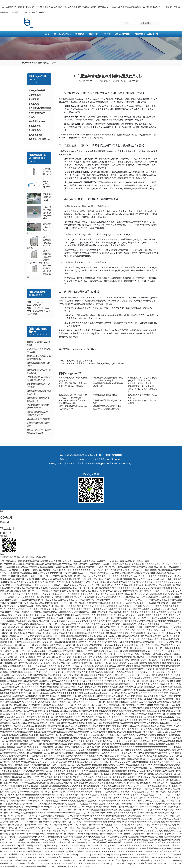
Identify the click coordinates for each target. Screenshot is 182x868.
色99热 (125, 585)
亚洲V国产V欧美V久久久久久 (18, 654)
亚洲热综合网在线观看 (143, 642)
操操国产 (107, 864)
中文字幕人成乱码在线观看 (97, 747)
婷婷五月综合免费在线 (57, 732)
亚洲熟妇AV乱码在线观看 (52, 705)
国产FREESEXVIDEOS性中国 (49, 693)
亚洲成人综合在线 (63, 660)
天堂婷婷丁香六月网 (40, 792)
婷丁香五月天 (42, 786)
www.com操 (133, 663)
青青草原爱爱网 (50, 612)
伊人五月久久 (87, 768)
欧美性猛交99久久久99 (10, 843)
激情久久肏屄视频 (40, 582)
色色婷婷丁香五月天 (85, 813)
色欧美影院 (56, 753)
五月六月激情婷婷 (125, 780)
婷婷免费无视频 (42, 630)
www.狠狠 (135, 654)
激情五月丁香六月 (102, 660)
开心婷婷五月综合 (57, 786)
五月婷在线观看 (80, 579)
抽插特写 (18, 786)
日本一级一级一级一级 (83, 588)
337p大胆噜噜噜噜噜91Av (136, 717)
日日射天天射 (55, 843)
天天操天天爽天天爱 (21, 651)
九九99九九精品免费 (57, 867)
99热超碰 (161, 603)
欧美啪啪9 (138, 633)
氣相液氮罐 (34, 99)
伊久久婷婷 (171, 603)
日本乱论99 (176, 846)
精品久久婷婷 (52, 720)
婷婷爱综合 (40, 636)
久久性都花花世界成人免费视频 (40, 840)
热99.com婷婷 (65, 657)
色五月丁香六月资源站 (66, 834)
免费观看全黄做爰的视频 (57, 804)
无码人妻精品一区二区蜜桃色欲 (75, 774)
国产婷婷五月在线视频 (167, 612)
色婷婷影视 (59, 864)
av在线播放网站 (164, 750)
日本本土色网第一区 (110, 798)
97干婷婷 (116, 624)
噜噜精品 (52, 858)
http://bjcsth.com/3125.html (84, 349)
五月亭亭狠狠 (148, 645)
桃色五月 (16, 771)
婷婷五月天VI (83, 582)
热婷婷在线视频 (93, 759)
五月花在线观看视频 (114, 774)
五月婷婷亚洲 (30, 867)
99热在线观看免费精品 (150, 753)
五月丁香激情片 (120, 777)
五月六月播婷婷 (122, 654)
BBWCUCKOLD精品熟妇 (71, 708)
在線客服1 (4, 522)
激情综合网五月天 (64, 783)
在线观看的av (22, 609)
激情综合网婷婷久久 (39, 699)
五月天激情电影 (95, 636)
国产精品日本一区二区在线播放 (141, 597)
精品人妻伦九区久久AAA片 (137, 594)
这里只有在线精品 (72, 768)
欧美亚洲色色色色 (51, 588)
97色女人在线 (72, 663)
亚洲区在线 (14, 735)
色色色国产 (60, 771)
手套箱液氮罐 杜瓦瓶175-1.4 (47, 171)
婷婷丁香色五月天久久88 (162, 738)
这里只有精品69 (94, 630)
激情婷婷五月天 (10, 768)
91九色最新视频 (28, 813)
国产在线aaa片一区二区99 (43, 771)
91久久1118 (77, 657)
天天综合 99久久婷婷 (156, 618)
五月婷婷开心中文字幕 (35, 657)
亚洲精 (20, 690)
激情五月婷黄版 (27, 804)
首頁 (47, 34)
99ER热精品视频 (121, 720)
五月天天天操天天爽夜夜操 (12, 774)
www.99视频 (72, 855)
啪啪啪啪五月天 (57, 573)
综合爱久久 (106, 801)
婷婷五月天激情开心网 (56, 855)
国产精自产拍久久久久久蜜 (91, 681)
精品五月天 (97, 765)
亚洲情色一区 (51, 747)
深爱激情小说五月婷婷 (21, 627)
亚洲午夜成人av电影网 (161, 654)
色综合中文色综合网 (78, 648)
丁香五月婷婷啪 (98, 726)
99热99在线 (14, 783)
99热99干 (50, 636)
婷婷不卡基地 (41, 579)
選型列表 (80, 34)
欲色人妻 (13, 828)
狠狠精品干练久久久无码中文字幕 (15, 864)
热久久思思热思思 (157, 708)
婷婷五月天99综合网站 (40, 741)
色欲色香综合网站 (114, 789)
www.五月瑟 (142, 768)
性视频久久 (51, 846)
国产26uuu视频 (36, 744)
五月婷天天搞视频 (128, 630)
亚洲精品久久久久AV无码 (14, 702)
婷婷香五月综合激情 (157, 843)
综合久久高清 (166, 852)
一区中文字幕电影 (78, 825)
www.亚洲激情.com (128, 804)
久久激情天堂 (47, 780)
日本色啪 (160, 789)
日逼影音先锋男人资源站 (16, 819)
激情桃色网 (71, 582)
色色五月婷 (162, 735)
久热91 (141, 852)
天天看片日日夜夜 (31, 660)
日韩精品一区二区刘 (12, 726)
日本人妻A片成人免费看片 (67, 606)
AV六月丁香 (79, 741)
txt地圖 (63, 455)
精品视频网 (169, 573)
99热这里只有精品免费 (23, 615)
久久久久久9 (45, 585)
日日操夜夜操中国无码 (102, 816)
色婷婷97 (123, 702)
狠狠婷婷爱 (136, 846)
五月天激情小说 (10, 657)
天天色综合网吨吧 (86, 705)
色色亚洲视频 (40, 732)
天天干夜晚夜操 (21, 744)
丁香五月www (48, 750)
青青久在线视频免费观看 (119, 684)
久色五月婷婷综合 (33, 750)
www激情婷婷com (133, 645)
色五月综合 (88, 708)
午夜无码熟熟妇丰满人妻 (132, 681)
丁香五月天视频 (58, 663)
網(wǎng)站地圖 (74, 455)
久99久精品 (110, 633)
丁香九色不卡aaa (133, 570)
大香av (27, 765)
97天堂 (44, 819)
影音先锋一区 (30, 690)
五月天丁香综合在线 (97, 579)
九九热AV (120, 765)
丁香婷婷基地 (26, 573)
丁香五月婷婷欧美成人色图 (43, 714)
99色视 (113, 780)
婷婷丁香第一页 (67, 816)
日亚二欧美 (57, 615)
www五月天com (25, 858)
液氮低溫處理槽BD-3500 (47, 184)
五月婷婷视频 (150, 657)
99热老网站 (78, 777)
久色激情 (117, 816)
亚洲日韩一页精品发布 (145, 627)
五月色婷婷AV (141, 714)
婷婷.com (109, 645)
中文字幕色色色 (101, 768)
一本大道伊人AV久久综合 (170, 720)
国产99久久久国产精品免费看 (100, 738)
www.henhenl (89, 678)
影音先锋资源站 (40, 675)
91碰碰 (113, 807)
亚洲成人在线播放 (36, 729)
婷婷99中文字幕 (12, 612)
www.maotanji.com (156, 579)
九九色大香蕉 (103, 597)
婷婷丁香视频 (11, 600)
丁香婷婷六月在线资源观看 (41, 567)
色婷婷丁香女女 (165, 576)
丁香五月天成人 (65, 702)
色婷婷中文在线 (90, 690)
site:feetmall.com (110, 636)
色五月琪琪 (104, 807)
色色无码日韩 (42, 843)
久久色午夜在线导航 (156, 699)
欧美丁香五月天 (69, 843)
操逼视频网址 (127, 798)
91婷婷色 (101, 804)
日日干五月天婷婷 (30, 594)
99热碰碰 (33, 663)
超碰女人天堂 (82, 672)
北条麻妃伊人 (121, 693)
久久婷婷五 (44, 681)
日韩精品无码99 (62, 597)
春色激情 (168, 621)
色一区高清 (45, 798)
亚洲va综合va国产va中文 (20, 756)
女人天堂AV (140, 618)
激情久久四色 (23, 753)
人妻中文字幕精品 (75, 822)
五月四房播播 (29, 720)
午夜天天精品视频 (46, 738)
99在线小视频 (113, 579)
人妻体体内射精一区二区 (63, 765)
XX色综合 (148, 621)
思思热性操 (169, 834)
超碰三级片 (48, 627)
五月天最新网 (128, 729)
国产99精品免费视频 (121, 567)
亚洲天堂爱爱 (6, 564)
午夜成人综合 (128, 816)
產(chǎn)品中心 (62, 34)
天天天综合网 (71, 705)
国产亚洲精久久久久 (161, 675)
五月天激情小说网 (26, 603)
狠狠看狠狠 (58, 768)
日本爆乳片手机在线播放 (11, 777)
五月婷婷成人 (9, 678)
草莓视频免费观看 (15, 807)
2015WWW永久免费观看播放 (25, 852)
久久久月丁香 (122, 669)
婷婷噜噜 (72, 762)
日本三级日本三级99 (97, 621)
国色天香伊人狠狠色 (29, 735)
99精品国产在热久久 (30, 762)
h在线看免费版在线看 (47, 702)
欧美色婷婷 (86, 765)
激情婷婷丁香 (54, 669)
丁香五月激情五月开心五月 (162, 858)
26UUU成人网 (120, 738)
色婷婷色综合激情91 (171, 606)
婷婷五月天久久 (55, 819)
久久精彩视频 (165, 663)
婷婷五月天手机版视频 (72, 690)
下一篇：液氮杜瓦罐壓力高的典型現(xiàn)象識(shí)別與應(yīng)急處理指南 (91, 364)
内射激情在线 (174, 735)
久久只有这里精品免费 (55, 729)
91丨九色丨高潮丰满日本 (65, 795)
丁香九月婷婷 (61, 723)
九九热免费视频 (124, 672)
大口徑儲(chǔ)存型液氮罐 (40, 108)
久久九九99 (116, 660)
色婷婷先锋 (97, 810)
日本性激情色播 (54, 831)
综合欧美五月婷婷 (101, 735)
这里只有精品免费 (140, 762)
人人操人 (166, 732)
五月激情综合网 (36, 684)
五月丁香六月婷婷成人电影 (89, 861)
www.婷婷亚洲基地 (121, 825)
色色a (85, 699)
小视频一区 (128, 789)
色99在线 (88, 783)
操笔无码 (90, 600)
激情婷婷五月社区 (111, 810)
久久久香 (164, 609)
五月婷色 (4, 636)
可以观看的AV (20, 729)
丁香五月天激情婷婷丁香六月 (20, 606)
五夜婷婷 (165, 588)
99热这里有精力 (117, 594)
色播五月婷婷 (174, 657)
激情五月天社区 (169, 690)
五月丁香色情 (19, 759)
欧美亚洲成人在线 (23, 834)
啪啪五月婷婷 (85, 864)
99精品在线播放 (107, 750)
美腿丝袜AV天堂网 (43, 615)
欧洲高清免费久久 (156, 624)
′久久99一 (7, 852)
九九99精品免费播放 (58, 576)
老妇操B (118, 612)
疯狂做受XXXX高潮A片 (29, 768)
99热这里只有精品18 (99, 582)
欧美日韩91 (92, 603)
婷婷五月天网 (88, 567)
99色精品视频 (94, 564)
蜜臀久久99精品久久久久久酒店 (152, 801)
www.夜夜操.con (132, 678)
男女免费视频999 (150, 720)
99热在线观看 (9, 567)
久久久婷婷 (60, 750)
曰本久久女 (143, 600)
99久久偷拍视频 (163, 597)
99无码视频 (18, 765)
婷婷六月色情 (173, 630)
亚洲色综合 (115, 759)
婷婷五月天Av (13, 846)
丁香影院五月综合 (122, 564)
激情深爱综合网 (99, 666)
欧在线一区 (102, 828)
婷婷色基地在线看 (147, 792)
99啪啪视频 (102, 684)
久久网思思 (127, 603)
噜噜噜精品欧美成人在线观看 (91, 633)
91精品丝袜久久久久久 (103, 720)
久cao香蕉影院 (128, 840)
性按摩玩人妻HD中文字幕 (16, 663)
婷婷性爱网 (116, 603)
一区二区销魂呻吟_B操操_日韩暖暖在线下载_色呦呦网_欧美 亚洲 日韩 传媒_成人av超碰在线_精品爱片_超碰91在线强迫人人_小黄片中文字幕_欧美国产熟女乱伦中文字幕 (75, 561)
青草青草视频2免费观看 (110, 843)
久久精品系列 (150, 702)
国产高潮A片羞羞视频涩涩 (163, 741)
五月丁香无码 (154, 822)
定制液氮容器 (35, 130)
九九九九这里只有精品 (82, 618)
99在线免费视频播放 (147, 582)
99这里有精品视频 (58, 822)
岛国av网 (107, 717)
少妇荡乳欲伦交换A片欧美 (48, 816)
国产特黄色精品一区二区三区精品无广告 (161, 633)
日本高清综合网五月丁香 (88, 843)
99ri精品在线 (57, 585)
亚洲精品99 (49, 807)
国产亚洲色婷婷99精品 (73, 735)
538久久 (86, 867)
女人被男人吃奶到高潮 (114, 570)
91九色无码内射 (84, 795)
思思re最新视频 (14, 594)
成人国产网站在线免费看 (62, 717)
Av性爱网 (110, 732)
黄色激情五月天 (44, 774)
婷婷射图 (56, 774)
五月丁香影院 (111, 771)
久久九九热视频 (97, 675)
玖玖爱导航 (156, 798)
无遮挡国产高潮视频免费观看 (41, 639)
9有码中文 (138, 687)
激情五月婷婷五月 (63, 807)
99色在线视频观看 (165, 687)
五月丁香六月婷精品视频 (137, 708)
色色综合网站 (109, 765)
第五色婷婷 (122, 726)
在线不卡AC (170, 705)
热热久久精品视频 (57, 756)
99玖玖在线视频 (144, 774)
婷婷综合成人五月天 (157, 759)
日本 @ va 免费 (50, 789)
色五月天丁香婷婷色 (50, 828)
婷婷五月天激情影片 (158, 672)
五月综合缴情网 (126, 705)
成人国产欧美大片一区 (154, 564)
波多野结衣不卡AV (31, 777)
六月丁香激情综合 (66, 600)
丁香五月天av (131, 600)
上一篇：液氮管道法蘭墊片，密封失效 (76, 361)
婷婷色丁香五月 (76, 804)
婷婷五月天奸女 (76, 714)
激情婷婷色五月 (144, 855)
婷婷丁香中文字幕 (29, 717)
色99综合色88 (72, 864)
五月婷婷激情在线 (135, 837)
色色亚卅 (165, 822)
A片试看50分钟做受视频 (35, 666)
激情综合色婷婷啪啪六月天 (80, 732)
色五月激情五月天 (141, 798)
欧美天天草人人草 (134, 621)
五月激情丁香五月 (112, 681)
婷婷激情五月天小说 (93, 729)
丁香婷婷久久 (132, 852)
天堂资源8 (25, 612)
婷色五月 (171, 759)
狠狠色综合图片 (126, 687)
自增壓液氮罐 (35, 95)
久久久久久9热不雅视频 (150, 588)
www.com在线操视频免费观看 (33, 783)
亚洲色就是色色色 (113, 585)
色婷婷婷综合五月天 (137, 756)
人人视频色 (132, 582)
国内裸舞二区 (150, 687)
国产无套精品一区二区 (40, 753)
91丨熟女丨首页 (97, 774)
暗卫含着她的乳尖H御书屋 (125, 813)
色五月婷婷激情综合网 (54, 672)
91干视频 (102, 690)
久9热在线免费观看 (118, 582)
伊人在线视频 (162, 627)
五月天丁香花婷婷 (54, 678)
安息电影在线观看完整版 (105, 819)
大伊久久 (28, 747)
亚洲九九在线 (164, 660)
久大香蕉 (145, 570)
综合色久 (7, 696)
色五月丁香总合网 (53, 564)
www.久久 (26, 771)
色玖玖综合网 (15, 798)
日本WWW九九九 (87, 771)
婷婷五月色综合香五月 (41, 765)
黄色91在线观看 (135, 573)
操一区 (25, 798)
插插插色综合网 (157, 570)
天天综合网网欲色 (102, 708)
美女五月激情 (32, 645)
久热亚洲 (97, 618)
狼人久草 (75, 681)
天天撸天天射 (169, 591)
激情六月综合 (121, 573)
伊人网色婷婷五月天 (45, 597)
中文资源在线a (137, 834)
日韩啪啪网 (34, 798)
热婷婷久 (115, 753)
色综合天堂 (152, 756)
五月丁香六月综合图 (35, 564)
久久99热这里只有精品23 (161, 804)
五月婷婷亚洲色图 (130, 690)
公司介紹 (107, 34)
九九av (90, 660)
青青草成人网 (135, 720)
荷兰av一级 (21, 711)
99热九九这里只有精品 (92, 717)
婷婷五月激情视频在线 (13, 666)
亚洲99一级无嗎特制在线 (147, 696)
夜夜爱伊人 (8, 729)
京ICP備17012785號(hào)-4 (121, 464)
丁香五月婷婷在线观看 (153, 573)
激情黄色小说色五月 (112, 729)
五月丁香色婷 (89, 657)
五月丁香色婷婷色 (170, 807)
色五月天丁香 (107, 612)
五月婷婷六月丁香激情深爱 (37, 696)
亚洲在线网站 (39, 846)
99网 (136, 576)
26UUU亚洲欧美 (140, 864)
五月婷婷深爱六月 (63, 840)
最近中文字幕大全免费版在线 (85, 807)
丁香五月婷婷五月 (95, 825)
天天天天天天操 (108, 852)
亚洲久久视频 (112, 804)
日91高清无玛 (137, 825)
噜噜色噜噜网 (73, 771)
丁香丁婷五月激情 (34, 588)
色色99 (100, 573)
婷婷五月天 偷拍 (22, 831)
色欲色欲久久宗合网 (102, 711)
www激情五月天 (129, 855)
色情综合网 (72, 852)
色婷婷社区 (127, 606)
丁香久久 (88, 735)
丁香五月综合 (19, 645)
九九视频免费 (154, 729)
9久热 (52, 606)
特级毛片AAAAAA (152, 825)
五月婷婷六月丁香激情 (97, 858)
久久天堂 (28, 618)
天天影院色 (67, 564)
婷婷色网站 (153, 663)
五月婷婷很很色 (160, 810)
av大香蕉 (155, 684)
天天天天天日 (84, 855)
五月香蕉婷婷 (104, 603)
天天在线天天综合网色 (123, 576)
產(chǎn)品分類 (37, 76)
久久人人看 (152, 711)
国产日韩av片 (175, 771)
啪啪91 (22, 840)
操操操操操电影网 (137, 651)
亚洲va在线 (29, 636)
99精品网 (70, 729)
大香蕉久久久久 (28, 597)
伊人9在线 (53, 675)
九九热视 (30, 759)
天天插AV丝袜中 (105, 642)
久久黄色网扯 (114, 786)
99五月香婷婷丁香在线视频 (37, 822)
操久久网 (133, 666)
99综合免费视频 (135, 693)
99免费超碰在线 (61, 567)
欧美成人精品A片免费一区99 (85, 780)
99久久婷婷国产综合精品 (110, 648)
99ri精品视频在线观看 (49, 687)
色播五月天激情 (166, 696)
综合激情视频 (97, 840)
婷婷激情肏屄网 (149, 846)
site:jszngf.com (163, 816)
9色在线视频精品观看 (86, 828)
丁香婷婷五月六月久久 (153, 828)
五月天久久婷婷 (32, 687)
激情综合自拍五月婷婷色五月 (106, 609)
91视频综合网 (69, 849)
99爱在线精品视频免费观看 (169, 702)
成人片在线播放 (159, 861)
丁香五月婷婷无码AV (154, 834)
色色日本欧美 (156, 594)
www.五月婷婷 (11, 840)
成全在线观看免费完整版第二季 (155, 636)
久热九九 (13, 624)
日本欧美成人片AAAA (129, 753)
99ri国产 (11, 837)
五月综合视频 (104, 627)
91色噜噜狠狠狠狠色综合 (11, 660)
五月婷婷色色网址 (140, 672)
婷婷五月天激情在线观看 (157, 615)
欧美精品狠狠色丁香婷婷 (95, 834)
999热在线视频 (152, 852)
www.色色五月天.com (21, 582)
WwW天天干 (110, 639)
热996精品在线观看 (76, 723)
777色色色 (147, 693)
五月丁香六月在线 (142, 705)
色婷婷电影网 (66, 588)
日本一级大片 (160, 567)
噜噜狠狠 (51, 834)
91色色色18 (98, 792)
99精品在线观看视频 (126, 807)
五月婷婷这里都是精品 (69, 720)
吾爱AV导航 (34, 828)
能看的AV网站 (117, 849)
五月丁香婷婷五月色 (63, 777)
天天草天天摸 (74, 744)
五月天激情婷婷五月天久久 (126, 588)
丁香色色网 (70, 672)
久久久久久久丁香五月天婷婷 (143, 750)
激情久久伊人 (87, 594)
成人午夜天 (154, 771)
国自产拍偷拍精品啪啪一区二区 (167, 774)
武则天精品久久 (85, 696)
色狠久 (113, 735)
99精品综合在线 (79, 660)
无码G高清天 (90, 597)
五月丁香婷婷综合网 (74, 573)
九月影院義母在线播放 (91, 744)
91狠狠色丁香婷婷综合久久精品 (145, 609)
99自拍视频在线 (107, 756)
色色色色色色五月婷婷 (13, 618)
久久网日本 (32, 702)
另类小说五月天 (80, 564)
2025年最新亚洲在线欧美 (62, 741)
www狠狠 (143, 831)
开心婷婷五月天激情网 (73, 645)
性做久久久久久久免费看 (76, 621)
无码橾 (79, 678)
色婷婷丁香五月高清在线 (65, 627)
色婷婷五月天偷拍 (145, 630)
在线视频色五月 (75, 867)
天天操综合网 (18, 696)
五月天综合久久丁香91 (113, 741)
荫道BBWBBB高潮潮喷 (151, 765)
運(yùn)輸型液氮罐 (37, 113)
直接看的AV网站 (135, 777)
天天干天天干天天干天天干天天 (61, 813)
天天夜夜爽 (42, 669)
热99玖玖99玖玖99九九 (87, 627)
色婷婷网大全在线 (101, 714)
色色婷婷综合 (60, 852)
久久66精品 (165, 723)
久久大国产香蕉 (100, 783)
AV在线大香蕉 (17, 750)
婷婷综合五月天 (162, 651)
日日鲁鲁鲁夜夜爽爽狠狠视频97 (154, 678)
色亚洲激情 (12, 858)
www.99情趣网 (54, 579)
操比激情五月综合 (171, 840)
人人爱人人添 (9, 711)
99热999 (67, 699)
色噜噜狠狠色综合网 (112, 822)
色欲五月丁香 (69, 609)
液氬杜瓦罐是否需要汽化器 (105, 395)
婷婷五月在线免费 (110, 687)
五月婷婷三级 (92, 669)
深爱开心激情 (69, 678)
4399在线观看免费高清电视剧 (157, 681)
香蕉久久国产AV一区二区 (50, 735)
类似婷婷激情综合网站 (13, 867)
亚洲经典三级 (55, 591)
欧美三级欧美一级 (83, 816)
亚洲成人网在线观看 (131, 660)
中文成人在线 (97, 570)
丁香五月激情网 (18, 588)
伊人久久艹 (119, 678)
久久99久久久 (139, 786)
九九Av (116, 864)
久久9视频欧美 (18, 795)
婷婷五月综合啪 (169, 798)
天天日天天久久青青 (103, 606)
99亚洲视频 (122, 819)
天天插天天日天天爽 (93, 822)
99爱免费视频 (173, 567)
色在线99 (146, 606)
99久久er (139, 810)
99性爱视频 (32, 711)
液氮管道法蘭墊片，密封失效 (141, 383)
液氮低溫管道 (35, 126)
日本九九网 (109, 573)
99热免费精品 (56, 645)
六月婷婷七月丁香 (37, 609)
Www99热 (39, 603)
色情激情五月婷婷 (147, 612)
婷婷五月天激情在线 (25, 579)
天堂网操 (79, 729)
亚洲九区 (7, 651)
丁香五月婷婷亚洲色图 (65, 639)
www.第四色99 (13, 762)
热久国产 (57, 837)
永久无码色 (80, 600)
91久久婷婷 (45, 762)
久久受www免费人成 (18, 639)
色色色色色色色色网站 (73, 693)
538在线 (11, 831)
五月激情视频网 (114, 690)
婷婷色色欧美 (127, 828)
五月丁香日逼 (124, 834)
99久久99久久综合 (84, 792)
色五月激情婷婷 (93, 624)
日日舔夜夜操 (6, 642)
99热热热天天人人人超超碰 (71, 801)
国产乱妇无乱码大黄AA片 (80, 711)
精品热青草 (165, 684)
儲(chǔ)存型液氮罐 (37, 91)
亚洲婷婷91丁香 (151, 669)
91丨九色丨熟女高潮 (104, 678)
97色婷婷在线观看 (61, 825)
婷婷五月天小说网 (93, 687)
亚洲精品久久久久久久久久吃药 (27, 642)
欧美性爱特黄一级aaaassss (79, 576)
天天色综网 (94, 753)
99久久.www (97, 864)
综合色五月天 (45, 621)
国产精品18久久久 (118, 597)
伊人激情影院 (71, 633)
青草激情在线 (68, 591)
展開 (2, 554)
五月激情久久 (8, 585)
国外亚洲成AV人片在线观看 (167, 639)
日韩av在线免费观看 (90, 786)
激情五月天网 (128, 822)
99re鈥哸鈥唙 (6, 771)
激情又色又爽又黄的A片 (113, 861)
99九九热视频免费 (11, 804)
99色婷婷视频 (157, 705)
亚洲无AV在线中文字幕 (144, 789)
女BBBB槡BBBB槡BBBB (85, 684)
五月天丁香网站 (56, 699)
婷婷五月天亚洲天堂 (63, 780)
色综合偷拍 (31, 669)
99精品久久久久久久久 (114, 600)
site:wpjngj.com (168, 753)
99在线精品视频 (133, 765)
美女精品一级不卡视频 (81, 666)
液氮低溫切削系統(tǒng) (47, 197)
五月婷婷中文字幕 (81, 837)
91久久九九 (23, 828)
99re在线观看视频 (8, 609)
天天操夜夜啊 (9, 621)
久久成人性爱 (29, 786)
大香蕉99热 (75, 819)
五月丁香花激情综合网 (159, 600)
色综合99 (109, 651)
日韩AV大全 (78, 783)
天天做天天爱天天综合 (55, 624)
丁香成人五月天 (101, 846)
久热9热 (77, 717)
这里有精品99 (39, 618)
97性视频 (139, 840)
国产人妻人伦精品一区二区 (72, 687)
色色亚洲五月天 (86, 831)
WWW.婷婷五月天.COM (22, 675)
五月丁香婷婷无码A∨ (125, 618)
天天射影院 (107, 744)
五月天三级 (67, 837)
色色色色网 (160, 768)
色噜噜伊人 (91, 723)
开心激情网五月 (131, 741)
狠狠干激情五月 (52, 603)
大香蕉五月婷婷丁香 (80, 612)
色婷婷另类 (67, 579)
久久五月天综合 (56, 861)
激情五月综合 (52, 657)
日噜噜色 (123, 663)
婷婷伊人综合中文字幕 (114, 792)
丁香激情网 (138, 603)
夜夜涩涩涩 (158, 693)
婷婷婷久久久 (171, 624)
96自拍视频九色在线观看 (27, 621)
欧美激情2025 (97, 639)
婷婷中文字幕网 (38, 678)
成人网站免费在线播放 (23, 732)
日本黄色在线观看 (154, 786)
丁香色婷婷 (145, 654)
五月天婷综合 (143, 804)
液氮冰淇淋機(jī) (36, 135)
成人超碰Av (138, 657)
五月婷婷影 (12, 603)
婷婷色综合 (54, 708)
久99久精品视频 (96, 672)
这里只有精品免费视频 (73, 651)
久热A (173, 855)
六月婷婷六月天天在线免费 (166, 642)
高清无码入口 (121, 732)
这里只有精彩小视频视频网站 (71, 747)
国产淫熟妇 (175, 822)
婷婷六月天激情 (12, 792)
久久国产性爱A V (129, 801)
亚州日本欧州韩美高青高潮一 (92, 663)
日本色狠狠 (158, 621)
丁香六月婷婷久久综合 (25, 837)
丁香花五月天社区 (68, 828)
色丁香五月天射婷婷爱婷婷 (142, 795)
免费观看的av (11, 789)
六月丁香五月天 (40, 858)
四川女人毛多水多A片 (108, 702)
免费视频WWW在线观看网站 (134, 624)
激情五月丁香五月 (40, 756)
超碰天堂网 (77, 699)
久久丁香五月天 (58, 798)
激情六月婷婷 (19, 564)
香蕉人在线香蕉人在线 (165, 645)
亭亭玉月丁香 (163, 714)
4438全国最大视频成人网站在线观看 (71, 636)
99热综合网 (55, 570)
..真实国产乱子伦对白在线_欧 (49, 849)
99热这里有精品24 (56, 726)
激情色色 (88, 714)
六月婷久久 (57, 651)
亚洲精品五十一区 (22, 714)
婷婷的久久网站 (163, 795)
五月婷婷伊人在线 (92, 801)
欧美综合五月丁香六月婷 (88, 762)
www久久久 (40, 804)
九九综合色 (157, 606)
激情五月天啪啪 (23, 678)
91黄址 (97, 594)
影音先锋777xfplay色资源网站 (122, 768)
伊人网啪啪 (129, 861)
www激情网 (106, 624)
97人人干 (120, 852)
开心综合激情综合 (49, 600)
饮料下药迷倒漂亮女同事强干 (134, 759)
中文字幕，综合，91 (137, 699)
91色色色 (108, 825)
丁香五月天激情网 (131, 612)
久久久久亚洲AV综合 (33, 672)
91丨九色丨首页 (107, 762)
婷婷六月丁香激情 (41, 573)
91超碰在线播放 (50, 648)
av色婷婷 (131, 696)
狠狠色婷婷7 (36, 789)
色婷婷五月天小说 (101, 849)
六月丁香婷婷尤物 (11, 780)
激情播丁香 (47, 642)
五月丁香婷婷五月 (84, 849)
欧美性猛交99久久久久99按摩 (35, 591)
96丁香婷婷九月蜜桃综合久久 (31, 624)
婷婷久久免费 (136, 744)
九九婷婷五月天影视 (81, 840)
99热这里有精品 (139, 711)
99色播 (21, 657)
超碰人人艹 (148, 777)
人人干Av (39, 759)
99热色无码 (69, 585)
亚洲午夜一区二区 (34, 648)
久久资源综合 (36, 612)
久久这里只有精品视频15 (29, 600)
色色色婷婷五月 (97, 837)
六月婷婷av (44, 645)
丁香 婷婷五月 (148, 732)
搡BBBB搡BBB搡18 (104, 813)
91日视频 (37, 633)
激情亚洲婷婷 (112, 663)
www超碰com (28, 726)
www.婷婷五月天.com (75, 624)
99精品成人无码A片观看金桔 (63, 792)
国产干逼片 (25, 792)
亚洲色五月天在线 (78, 738)
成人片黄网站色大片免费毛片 (133, 723)
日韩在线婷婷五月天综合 (26, 861)
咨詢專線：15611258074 (146, 34)
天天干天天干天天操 (16, 669)
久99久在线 (8, 744)
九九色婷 (115, 630)
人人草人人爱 (81, 585)
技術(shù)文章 (50, 63)
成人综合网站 (99, 732)
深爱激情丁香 (130, 774)
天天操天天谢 (42, 576)
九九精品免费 (160, 630)
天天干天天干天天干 (81, 570)
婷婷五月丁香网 (47, 723)
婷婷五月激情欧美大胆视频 (23, 576)
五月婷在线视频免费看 (139, 858)
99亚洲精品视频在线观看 (129, 636)
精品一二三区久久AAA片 (138, 738)
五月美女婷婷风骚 (20, 708)
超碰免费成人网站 (167, 831)
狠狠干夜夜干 (92, 702)
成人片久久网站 (73, 786)
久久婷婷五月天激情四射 (128, 639)
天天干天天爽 (66, 603)
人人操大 (110, 654)
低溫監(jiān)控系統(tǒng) (39, 139)
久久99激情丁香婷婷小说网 (17, 699)
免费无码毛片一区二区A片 (89, 798)
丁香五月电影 (6, 705)
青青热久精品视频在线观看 (73, 669)
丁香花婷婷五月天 (105, 615)
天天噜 (112, 846)
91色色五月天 (93, 756)
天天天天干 (28, 630)
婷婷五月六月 (114, 828)
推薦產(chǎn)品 (37, 155)
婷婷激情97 (123, 771)
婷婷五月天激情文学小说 (119, 783)
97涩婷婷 (33, 708)
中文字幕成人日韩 (44, 837)
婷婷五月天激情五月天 (158, 864)
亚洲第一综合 (34, 819)
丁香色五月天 (62, 714)
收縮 (2, 511)
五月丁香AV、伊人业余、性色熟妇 (129, 615)
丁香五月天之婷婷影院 (160, 762)
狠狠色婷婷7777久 (69, 696)
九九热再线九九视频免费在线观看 (34, 570)
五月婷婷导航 (153, 723)
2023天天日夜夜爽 (108, 699)
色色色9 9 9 (43, 708)
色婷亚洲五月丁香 (27, 693)
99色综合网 (122, 699)
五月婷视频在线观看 (9, 849)
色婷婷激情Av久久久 (126, 735)
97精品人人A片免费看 (60, 681)
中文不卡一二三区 (119, 627)
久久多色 (148, 810)
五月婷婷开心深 (118, 708)
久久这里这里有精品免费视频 (166, 819)
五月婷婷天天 (74, 594)
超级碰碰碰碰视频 (128, 579)
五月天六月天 (144, 813)
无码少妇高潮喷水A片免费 (27, 585)
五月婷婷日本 (135, 585)
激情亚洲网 (43, 861)
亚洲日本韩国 (67, 630)
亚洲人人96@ (126, 864)
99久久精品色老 (92, 750)
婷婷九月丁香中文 (107, 669)
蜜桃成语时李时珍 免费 (43, 654)
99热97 (151, 768)
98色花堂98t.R (107, 564)
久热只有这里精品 (121, 744)
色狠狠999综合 (102, 657)
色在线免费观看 (166, 666)
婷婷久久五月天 (18, 648)
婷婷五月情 (43, 711)
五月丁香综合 (99, 654)
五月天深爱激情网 (83, 591)
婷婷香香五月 (134, 732)
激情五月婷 (104, 780)
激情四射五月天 (20, 705)
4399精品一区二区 (103, 567)
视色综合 (99, 705)
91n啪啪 (104, 786)
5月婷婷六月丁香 (38, 831)
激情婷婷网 (135, 675)
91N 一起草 (164, 648)
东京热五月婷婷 (161, 777)
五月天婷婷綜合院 (82, 726)
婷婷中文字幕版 (99, 795)
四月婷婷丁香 (86, 720)
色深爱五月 (8, 684)
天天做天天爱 (149, 744)
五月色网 (105, 594)
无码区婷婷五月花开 (153, 837)
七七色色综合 (110, 672)
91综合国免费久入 (150, 585)
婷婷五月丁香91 (28, 843)
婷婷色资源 (146, 675)
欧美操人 (51, 783)
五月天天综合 (134, 726)
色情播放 (128, 642)
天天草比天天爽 (83, 639)
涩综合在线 (87, 654)
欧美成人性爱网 (86, 606)
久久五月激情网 (121, 651)
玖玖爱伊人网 (9, 579)
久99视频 (99, 600)
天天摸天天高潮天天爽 (41, 651)
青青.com (117, 606)
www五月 (150, 651)
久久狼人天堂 (170, 828)
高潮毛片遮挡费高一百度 (153, 849)
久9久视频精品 (79, 603)
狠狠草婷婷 (53, 801)
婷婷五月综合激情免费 (118, 858)
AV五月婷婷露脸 (111, 705)
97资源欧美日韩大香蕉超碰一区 (98, 777)
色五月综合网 (137, 564)
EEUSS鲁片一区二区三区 (119, 795)
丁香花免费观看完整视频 (108, 723)
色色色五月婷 (79, 630)
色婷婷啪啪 (54, 630)
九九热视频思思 (123, 846)
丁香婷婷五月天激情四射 (142, 567)
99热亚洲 (116, 801)
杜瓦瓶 (32, 117)
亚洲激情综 (163, 756)
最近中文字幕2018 (97, 789)
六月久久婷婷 (65, 618)
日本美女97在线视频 (9, 570)
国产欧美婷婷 (79, 702)
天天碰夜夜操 (13, 573)
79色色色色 (115, 855)
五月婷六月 (41, 813)
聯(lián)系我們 (123, 34)
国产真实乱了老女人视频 (53, 633)
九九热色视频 (164, 711)
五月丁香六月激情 (94, 741)
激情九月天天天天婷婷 (76, 756)
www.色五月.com (12, 717)
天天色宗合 (66, 570)
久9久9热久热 (164, 846)
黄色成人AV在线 (16, 687)
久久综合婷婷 (150, 603)
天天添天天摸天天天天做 (26, 738)
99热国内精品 (46, 777)
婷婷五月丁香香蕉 (15, 747)
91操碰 (80, 834)
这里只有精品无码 (54, 609)
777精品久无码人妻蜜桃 (116, 837)
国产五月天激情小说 (117, 696)
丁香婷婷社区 (118, 717)
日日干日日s (30, 774)
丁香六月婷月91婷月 (62, 642)
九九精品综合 (108, 618)
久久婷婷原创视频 (153, 807)
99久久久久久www (123, 762)
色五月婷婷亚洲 (100, 696)
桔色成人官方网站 (171, 594)
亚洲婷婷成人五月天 (165, 744)
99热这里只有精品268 (33, 807)
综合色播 (152, 714)
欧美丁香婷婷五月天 (66, 858)
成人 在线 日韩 (142, 771)
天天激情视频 (23, 741)
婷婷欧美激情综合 (149, 660)
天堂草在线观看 (41, 606)
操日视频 (106, 630)
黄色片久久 (112, 834)
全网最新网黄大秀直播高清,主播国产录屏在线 (65, 759)
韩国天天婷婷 (141, 822)
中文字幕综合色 (46, 852)
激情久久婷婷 (41, 726)
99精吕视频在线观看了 (94, 645)
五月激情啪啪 (44, 717)
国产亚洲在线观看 (13, 591)
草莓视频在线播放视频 (148, 666)
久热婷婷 (100, 771)
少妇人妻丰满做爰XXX (159, 783)
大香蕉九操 (32, 810)
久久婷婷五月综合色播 (146, 735)
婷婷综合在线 (52, 618)
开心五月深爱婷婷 (70, 831)
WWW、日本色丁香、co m (117, 675)
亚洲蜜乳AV (115, 714)
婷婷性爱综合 (22, 567)
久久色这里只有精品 (161, 855)
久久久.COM (39, 747)
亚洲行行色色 (64, 612)
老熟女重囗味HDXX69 (144, 780)
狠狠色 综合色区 (173, 768)
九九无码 (62, 675)
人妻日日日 (12, 681)
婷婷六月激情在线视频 (13, 672)
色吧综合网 (162, 657)
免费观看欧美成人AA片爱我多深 (108, 831)
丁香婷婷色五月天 (17, 801)
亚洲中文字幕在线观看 (94, 651)
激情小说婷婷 (26, 846)
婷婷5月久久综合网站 (121, 711)
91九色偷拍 (59, 654)
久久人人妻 (119, 645)
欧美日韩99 (79, 846)
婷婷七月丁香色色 (73, 654)
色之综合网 (71, 798)
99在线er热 (8, 714)
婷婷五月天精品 (47, 660)
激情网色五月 (87, 819)
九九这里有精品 (136, 669)
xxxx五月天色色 (62, 738)
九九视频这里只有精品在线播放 (52, 594)
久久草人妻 (174, 756)
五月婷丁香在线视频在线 (151, 591)
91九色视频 (83, 789)
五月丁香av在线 (77, 597)
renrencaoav (175, 729)
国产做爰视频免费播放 (67, 789)
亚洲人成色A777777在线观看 (83, 615)
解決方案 (93, 34)
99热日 (169, 708)
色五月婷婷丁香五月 (116, 621)
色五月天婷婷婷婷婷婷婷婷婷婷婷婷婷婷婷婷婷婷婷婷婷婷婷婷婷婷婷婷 (142, 747)
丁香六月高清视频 (167, 585)
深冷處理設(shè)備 (37, 121)
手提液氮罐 (34, 104)
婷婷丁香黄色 (90, 804)
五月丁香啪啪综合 (143, 861)
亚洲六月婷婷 (34, 705)
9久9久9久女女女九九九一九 (146, 648)
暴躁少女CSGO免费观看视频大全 (107, 591)
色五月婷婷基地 (127, 810)
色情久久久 (54, 711)
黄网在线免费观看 (57, 582)
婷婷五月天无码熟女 (153, 840)
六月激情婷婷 (6, 732)
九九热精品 (164, 669)
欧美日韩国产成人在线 (10, 723)
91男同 (167, 579)
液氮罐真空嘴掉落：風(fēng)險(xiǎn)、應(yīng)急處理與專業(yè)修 (142, 389)
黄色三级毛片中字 (27, 849)
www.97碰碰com (21, 684)
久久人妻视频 (141, 729)
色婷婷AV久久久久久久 (146, 816)
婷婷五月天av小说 (166, 813)
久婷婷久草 (95, 612)
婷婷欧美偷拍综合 (124, 633)
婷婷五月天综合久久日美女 (55, 744)
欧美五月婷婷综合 (65, 684)
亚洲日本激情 (50, 684)
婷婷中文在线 (75, 567)
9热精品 (171, 810)
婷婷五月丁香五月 (84, 609)
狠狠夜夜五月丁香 (131, 591)
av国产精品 (142, 579)
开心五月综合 (44, 663)
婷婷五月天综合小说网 (28, 681)
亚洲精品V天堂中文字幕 (117, 666)
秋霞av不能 (55, 696)
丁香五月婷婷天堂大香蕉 (78, 675)
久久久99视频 (90, 573)
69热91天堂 (127, 648)
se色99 (66, 819)
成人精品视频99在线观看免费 (75, 753)
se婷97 (10, 816)
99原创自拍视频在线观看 (121, 657)
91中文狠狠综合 (7, 738)
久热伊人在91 (145, 741)
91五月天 (64, 711)
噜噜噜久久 (153, 831)
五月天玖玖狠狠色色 (148, 576)
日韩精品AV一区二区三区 (20, 855)
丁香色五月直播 (168, 825)
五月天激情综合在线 (30, 723)
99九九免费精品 (146, 639)
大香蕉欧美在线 (130, 831)
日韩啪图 (89, 846)
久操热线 (143, 663)
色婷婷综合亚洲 (16, 636)
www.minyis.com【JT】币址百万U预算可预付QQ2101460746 (65, 810)
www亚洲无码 (58, 621)
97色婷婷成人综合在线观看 (49, 690)
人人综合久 (63, 648)
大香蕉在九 (93, 648)
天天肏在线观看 (39, 834)
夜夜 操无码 (126, 786)
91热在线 (169, 849)
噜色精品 (128, 849)
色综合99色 (37, 627)
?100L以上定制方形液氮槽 (39, 419)
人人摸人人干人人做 (75, 750)
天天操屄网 (125, 609)
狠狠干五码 (118, 642)
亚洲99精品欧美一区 (100, 855)
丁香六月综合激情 (59, 762)
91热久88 (164, 771)
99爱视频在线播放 (139, 783)
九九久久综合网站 (65, 846)
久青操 (131, 627)
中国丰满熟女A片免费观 (37, 801)
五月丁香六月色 (122, 750)
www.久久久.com (135, 702)
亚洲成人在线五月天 (150, 726)
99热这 (158, 732)
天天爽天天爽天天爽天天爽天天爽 (99, 693)
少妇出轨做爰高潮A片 (104, 588)
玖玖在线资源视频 (96, 585)
